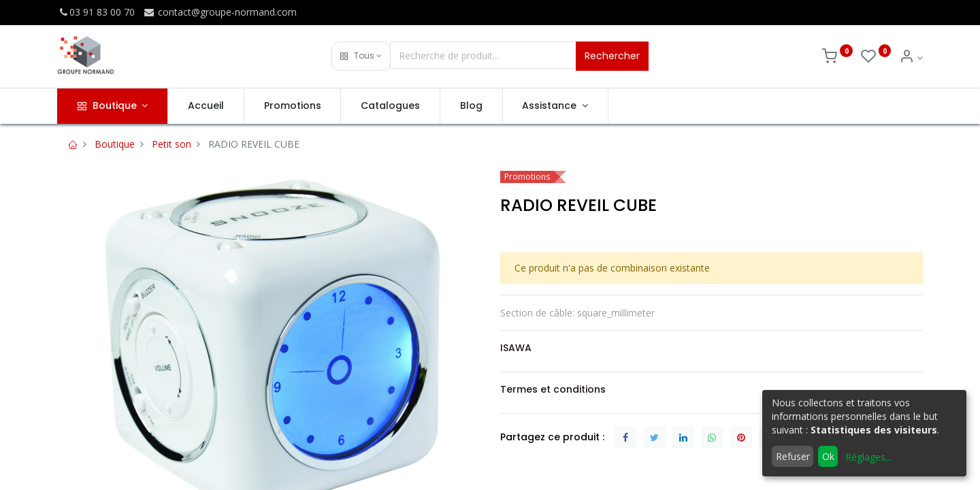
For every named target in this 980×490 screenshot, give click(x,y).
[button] (361, 56)
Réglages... (868, 457)
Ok (828, 456)
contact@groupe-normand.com (220, 12)
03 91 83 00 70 (96, 12)
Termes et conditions (553, 389)
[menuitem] (206, 106)
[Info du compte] (911, 58)
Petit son (171, 144)
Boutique (115, 144)
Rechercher (612, 56)
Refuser (793, 456)
